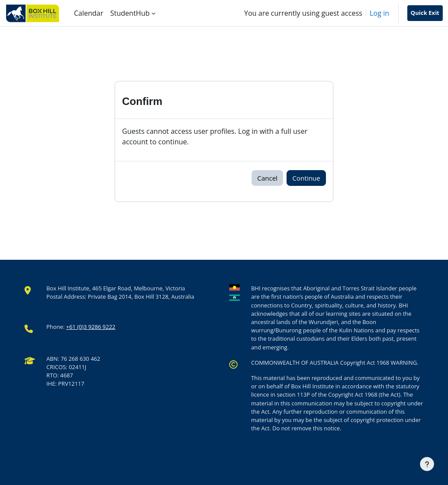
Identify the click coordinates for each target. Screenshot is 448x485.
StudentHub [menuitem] (130, 13)
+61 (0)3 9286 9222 (91, 327)
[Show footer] (427, 464)
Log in (380, 13)
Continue (306, 178)
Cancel (267, 178)
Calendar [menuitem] (89, 13)
